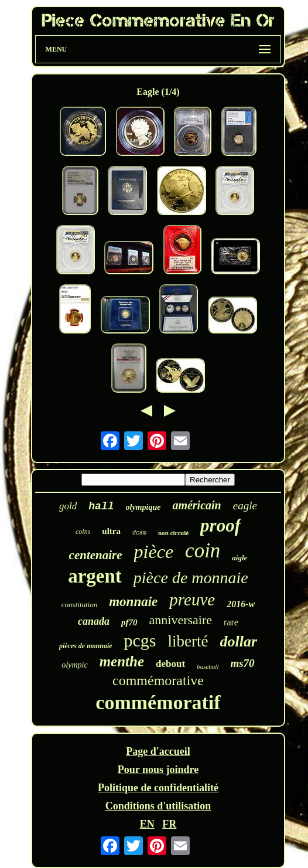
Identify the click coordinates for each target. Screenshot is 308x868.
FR (169, 824)
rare (231, 622)
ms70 (242, 663)
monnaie (133, 602)
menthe (122, 661)
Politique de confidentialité (158, 788)
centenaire (96, 555)
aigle (239, 558)
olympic (74, 665)
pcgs (140, 640)
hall (101, 506)
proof (220, 525)
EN (147, 824)
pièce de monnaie (191, 578)
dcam (139, 533)
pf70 (129, 622)
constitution (79, 605)
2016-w (241, 604)
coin (203, 551)
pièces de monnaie (86, 646)
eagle (245, 506)
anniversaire (181, 620)
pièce (154, 552)
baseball (208, 666)
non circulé (173, 533)
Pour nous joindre (158, 770)
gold (68, 506)
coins (83, 532)
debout (170, 664)
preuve (192, 600)
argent (95, 576)
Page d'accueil (158, 751)
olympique (143, 507)
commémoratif (158, 702)
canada (94, 621)
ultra (111, 531)
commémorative (158, 680)
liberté (188, 641)
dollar (239, 641)
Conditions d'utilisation (158, 806)
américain (196, 505)
